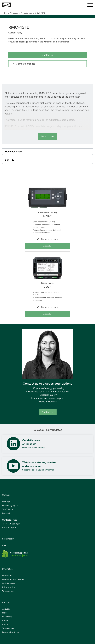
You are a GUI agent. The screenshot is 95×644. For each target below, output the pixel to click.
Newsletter (7, 576)
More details (48, 246)
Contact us (48, 55)
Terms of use (8, 591)
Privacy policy (9, 587)
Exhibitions (7, 617)
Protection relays (28, 13)
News (5, 613)
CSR (4, 545)
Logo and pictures (11, 632)
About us (6, 609)
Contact (6, 624)
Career (5, 620)
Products (15, 13)
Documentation (13, 152)
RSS (10, 160)
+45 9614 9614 (13, 524)
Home (7, 13)
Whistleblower (9, 583)
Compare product (23, 64)
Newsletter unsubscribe (13, 579)
